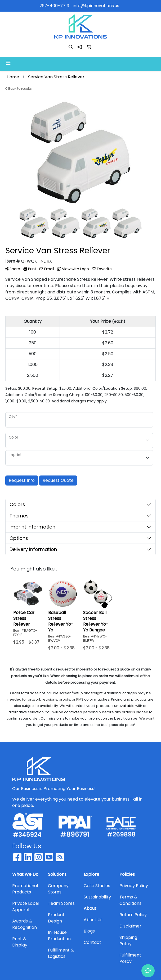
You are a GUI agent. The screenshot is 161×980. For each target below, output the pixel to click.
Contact (92, 942)
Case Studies (97, 886)
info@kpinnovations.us (96, 6)
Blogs (89, 931)
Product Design (56, 918)
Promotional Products (25, 889)
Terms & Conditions (130, 900)
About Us (93, 920)
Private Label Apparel (26, 907)
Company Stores (58, 889)
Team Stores (61, 903)
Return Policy (133, 915)
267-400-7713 (54, 6)
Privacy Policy (134, 886)
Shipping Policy (128, 941)
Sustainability (97, 897)
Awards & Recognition (24, 924)
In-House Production (59, 936)
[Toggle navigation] (8, 63)
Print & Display (20, 942)
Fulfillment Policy (130, 958)
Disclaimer (130, 926)
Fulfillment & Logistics (61, 953)
